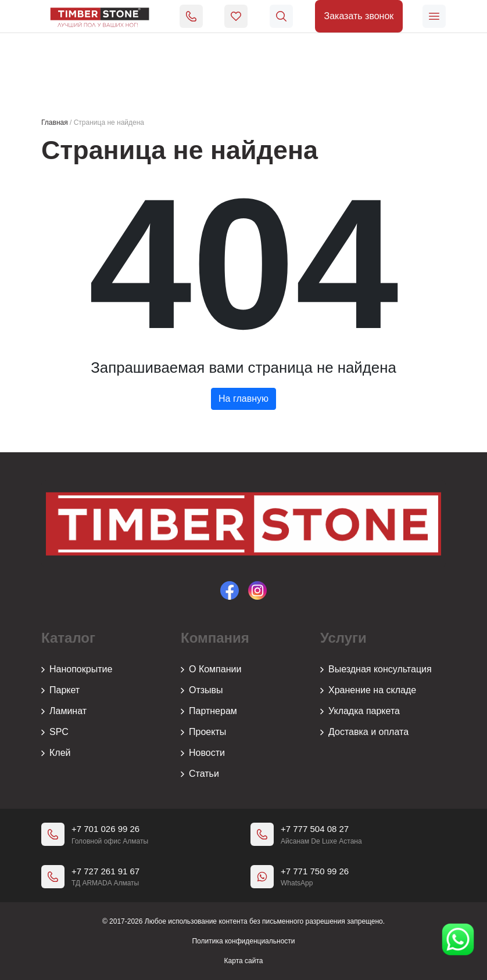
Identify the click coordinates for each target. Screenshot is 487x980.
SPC (55, 732)
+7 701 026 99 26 (105, 829)
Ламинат (64, 711)
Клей (56, 753)
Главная (55, 123)
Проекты (203, 732)
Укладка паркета (360, 711)
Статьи (200, 774)
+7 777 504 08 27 (315, 829)
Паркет (60, 690)
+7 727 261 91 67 (105, 871)
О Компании (211, 669)
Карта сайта (244, 961)
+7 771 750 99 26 (315, 871)
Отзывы (202, 690)
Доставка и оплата (364, 732)
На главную (243, 399)
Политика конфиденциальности (243, 941)
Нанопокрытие (77, 669)
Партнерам (209, 711)
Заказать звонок (359, 16)
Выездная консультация (376, 669)
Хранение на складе (368, 690)
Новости (203, 753)
